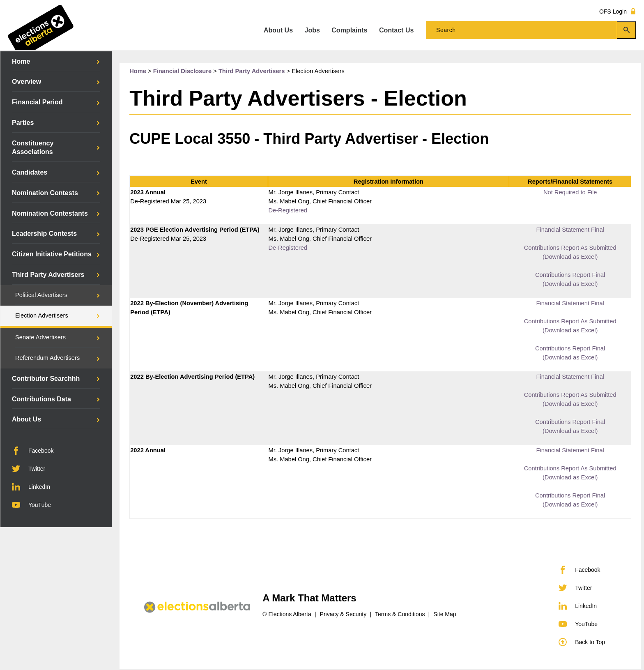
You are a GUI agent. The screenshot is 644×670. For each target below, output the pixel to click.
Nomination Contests (45, 193)
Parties (23, 123)
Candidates (30, 172)
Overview (26, 82)
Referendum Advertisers (47, 358)
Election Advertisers (42, 315)
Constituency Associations (33, 148)
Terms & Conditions (400, 614)
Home (21, 61)
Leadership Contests (44, 234)
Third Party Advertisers (48, 275)
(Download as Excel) (570, 257)
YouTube (31, 505)
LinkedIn (31, 487)
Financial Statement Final (570, 230)
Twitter (29, 469)
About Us (26, 419)
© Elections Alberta (287, 614)
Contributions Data (41, 399)
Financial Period (37, 102)
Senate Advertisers (40, 337)
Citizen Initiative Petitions (52, 254)
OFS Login (618, 11)
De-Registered (288, 210)
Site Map (445, 614)
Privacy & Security (343, 614)
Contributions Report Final (570, 275)
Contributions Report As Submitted (570, 248)
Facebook (33, 451)
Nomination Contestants (50, 213)
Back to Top (582, 642)
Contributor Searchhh (46, 379)
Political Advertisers (41, 295)
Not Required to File (570, 192)
